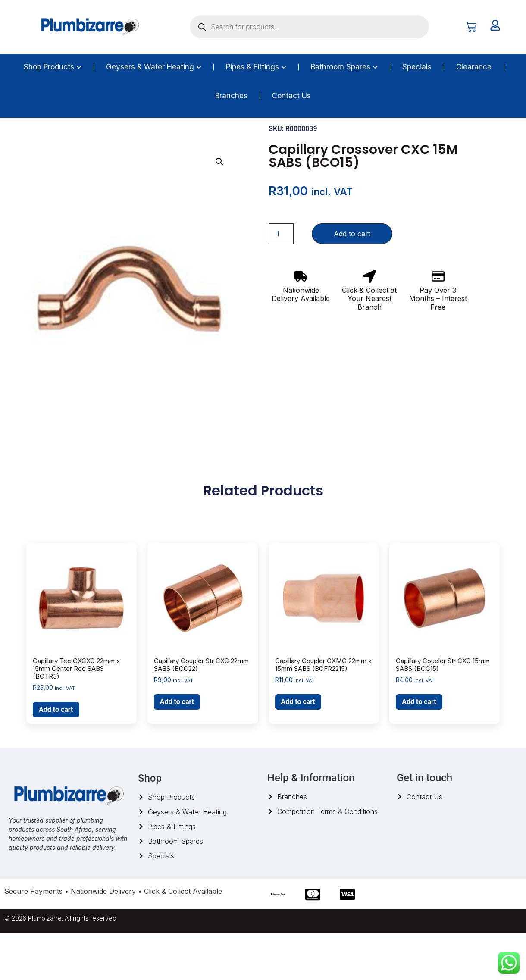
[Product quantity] (281, 280)
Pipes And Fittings (53, 139)
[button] (219, 208)
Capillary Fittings (134, 139)
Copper (94, 139)
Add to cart (352, 280)
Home (13, 139)
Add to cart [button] (56, 756)
